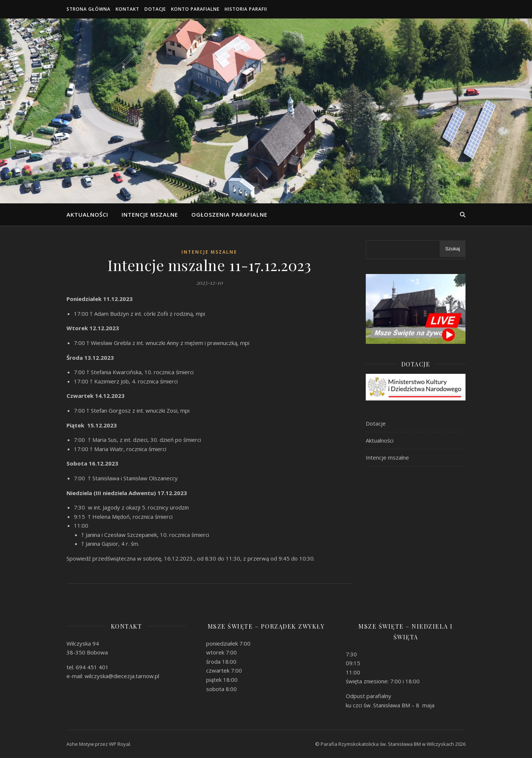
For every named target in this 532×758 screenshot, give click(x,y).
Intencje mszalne (150, 214)
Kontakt (127, 9)
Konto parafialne (195, 9)
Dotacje (155, 9)
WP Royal (120, 744)
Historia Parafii (246, 9)
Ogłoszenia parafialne (229, 214)
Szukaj (453, 249)
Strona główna (88, 9)
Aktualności (87, 214)
